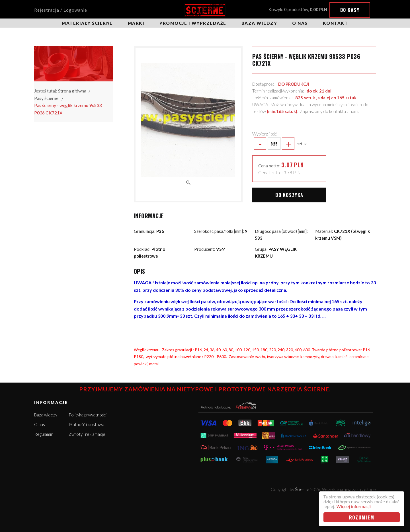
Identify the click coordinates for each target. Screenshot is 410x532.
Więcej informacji (354, 507)
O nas (300, 23)
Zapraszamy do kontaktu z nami (329, 111)
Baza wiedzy (259, 23)
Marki (136, 23)
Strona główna (72, 91)
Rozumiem (362, 517)
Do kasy (350, 10)
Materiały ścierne (87, 23)
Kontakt (336, 23)
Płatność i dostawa (86, 424)
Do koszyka (289, 195)
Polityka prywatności (88, 415)
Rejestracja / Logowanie (61, 10)
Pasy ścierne (46, 98)
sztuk (279, 143)
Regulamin (44, 434)
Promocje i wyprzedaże (193, 23)
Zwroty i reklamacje (87, 434)
